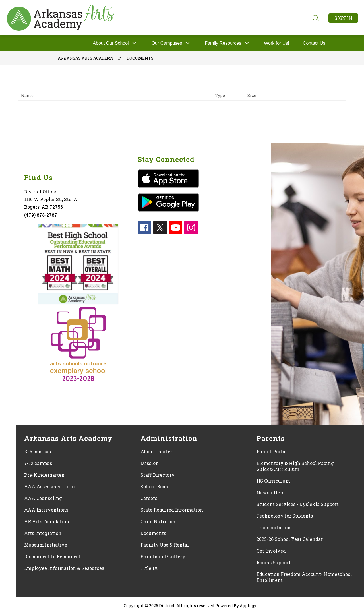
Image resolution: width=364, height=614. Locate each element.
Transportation (274, 527)
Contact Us (314, 43)
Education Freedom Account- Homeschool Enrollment (304, 577)
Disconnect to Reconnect (52, 556)
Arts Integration (43, 533)
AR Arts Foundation (47, 521)
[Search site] (316, 18)
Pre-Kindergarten (44, 475)
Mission (150, 463)
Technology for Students (285, 516)
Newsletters (270, 492)
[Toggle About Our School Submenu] (135, 43)
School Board (155, 486)
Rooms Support (274, 562)
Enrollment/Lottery (163, 556)
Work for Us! (277, 43)
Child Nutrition (158, 521)
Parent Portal (272, 451)
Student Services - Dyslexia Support (298, 504)
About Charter (156, 451)
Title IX (149, 568)
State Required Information (172, 510)
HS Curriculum (273, 481)
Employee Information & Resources (64, 568)
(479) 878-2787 (41, 215)
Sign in (343, 18)
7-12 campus (38, 463)
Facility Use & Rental (165, 545)
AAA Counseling (43, 498)
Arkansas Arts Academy (86, 58)
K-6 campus (38, 451)
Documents (140, 58)
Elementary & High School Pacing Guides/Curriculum (295, 466)
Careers (149, 498)
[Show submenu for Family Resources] (223, 43)
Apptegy (248, 606)
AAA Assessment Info (49, 486)
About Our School (111, 43)
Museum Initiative (46, 545)
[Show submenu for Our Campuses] (167, 43)
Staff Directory (158, 475)
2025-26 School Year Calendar (290, 539)
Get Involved (271, 551)
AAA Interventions (46, 510)
